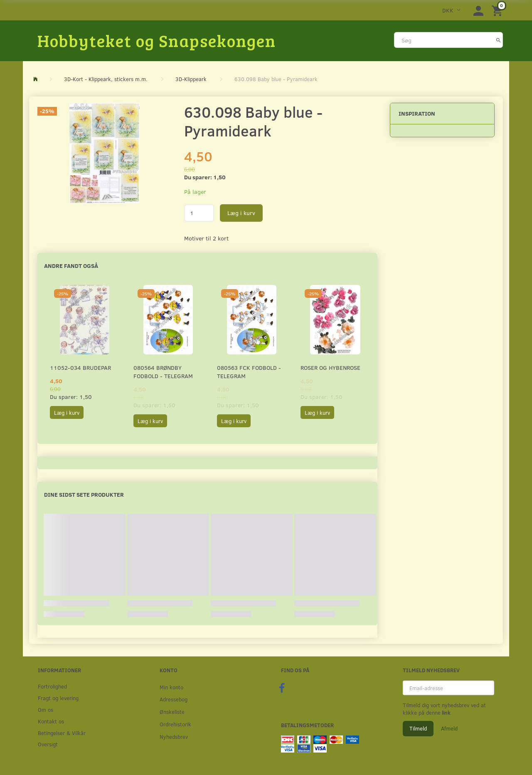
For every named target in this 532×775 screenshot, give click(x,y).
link (446, 713)
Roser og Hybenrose (330, 368)
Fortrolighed (52, 686)
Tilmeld (418, 728)
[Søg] (499, 40)
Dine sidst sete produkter (84, 494)
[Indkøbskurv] (498, 10)
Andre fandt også (71, 266)
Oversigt (48, 744)
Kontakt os (51, 721)
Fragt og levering (58, 698)
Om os (46, 709)
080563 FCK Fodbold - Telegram (249, 372)
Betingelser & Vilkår (62, 733)
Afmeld (449, 728)
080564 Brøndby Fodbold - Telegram (163, 372)
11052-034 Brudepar (80, 368)
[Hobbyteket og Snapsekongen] (157, 40)
